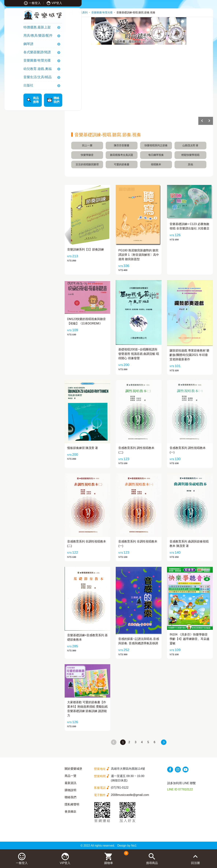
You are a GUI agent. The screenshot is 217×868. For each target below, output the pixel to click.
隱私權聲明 (72, 804)
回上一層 (87, 145)
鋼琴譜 (14, 44)
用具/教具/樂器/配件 (23, 36)
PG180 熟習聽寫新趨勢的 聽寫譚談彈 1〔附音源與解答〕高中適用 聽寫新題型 (139, 255)
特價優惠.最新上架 (22, 28)
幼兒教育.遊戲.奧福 (23, 69)
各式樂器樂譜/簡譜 (22, 53)
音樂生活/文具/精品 (23, 78)
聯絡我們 (71, 797)
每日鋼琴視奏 (156, 155)
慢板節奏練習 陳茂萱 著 (83, 448)
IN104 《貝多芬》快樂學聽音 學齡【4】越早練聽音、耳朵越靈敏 (189, 639)
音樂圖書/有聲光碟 (22, 61)
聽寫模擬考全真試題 (122, 155)
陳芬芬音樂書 (122, 145)
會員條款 (71, 812)
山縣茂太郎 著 (190, 145)
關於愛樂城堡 (73, 769)
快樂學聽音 (87, 155)
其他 (190, 164)
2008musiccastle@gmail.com (130, 795)
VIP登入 (39, 3)
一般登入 (17, 3)
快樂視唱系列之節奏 (156, 145)
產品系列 (82, 12)
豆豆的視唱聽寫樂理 (87, 164)
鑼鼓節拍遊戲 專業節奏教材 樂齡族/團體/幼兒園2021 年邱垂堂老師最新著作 (189, 355)
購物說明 (71, 790)
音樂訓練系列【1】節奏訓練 (86, 249)
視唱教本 (156, 164)
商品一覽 (71, 776)
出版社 (14, 86)
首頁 (71, 12)
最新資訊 (71, 783)
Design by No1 (127, 846)
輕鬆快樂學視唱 (190, 155)
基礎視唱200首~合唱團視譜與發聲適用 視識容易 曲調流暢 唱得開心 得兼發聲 (139, 354)
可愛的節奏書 (122, 164)
